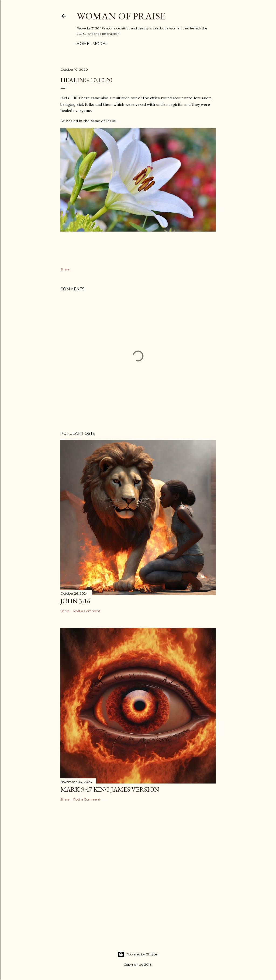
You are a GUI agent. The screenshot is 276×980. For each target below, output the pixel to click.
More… (100, 44)
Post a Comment (87, 611)
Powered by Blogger (138, 954)
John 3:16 (75, 601)
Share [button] (65, 269)
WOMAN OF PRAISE (121, 16)
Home (83, 44)
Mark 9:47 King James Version (110, 789)
